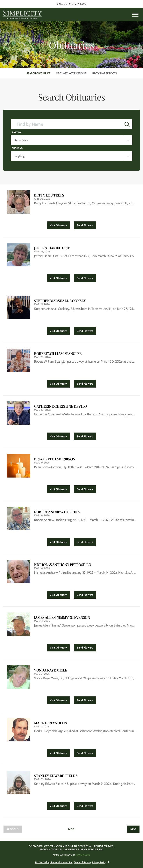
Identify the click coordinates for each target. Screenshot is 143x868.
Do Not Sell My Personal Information (54, 862)
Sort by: (17, 132)
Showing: (17, 148)
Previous (13, 829)
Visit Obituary (60, 224)
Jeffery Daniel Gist (52, 248)
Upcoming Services (104, 73)
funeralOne (83, 855)
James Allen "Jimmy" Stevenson (62, 617)
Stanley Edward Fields (56, 776)
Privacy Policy (99, 862)
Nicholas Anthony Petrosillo (63, 565)
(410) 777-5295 (77, 4)
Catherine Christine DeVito (61, 406)
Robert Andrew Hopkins (57, 512)
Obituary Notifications (71, 73)
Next (133, 829)
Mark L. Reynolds (50, 723)
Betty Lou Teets (49, 195)
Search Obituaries (38, 73)
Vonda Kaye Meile (50, 670)
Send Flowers (86, 224)
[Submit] (127, 124)
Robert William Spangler (58, 354)
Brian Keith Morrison (55, 459)
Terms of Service (82, 862)
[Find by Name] (66, 124)
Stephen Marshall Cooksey (60, 301)
